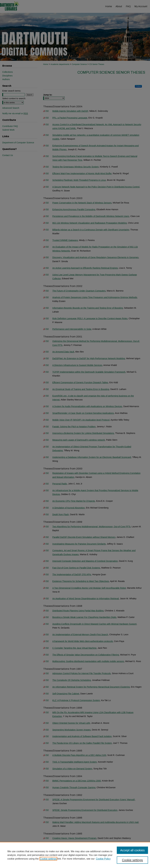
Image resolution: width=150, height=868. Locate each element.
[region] (75, 855)
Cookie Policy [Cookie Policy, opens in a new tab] (103, 859)
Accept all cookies (132, 850)
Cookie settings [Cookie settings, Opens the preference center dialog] (132, 860)
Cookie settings (48, 859)
